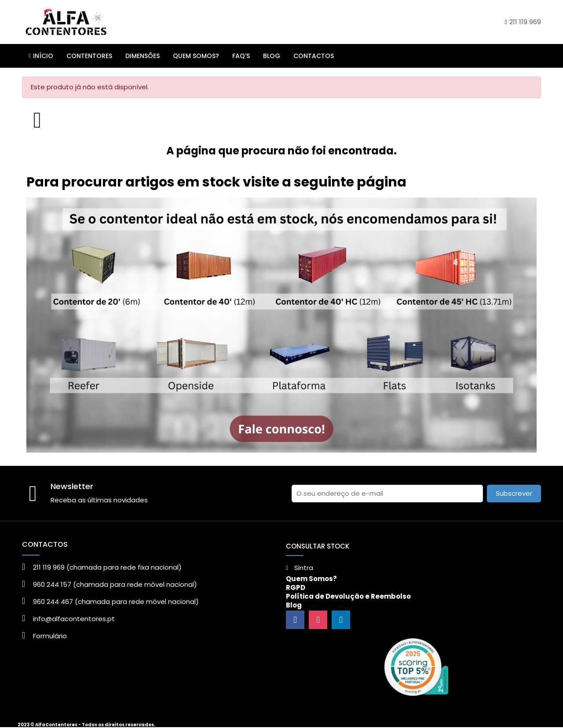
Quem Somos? (311, 579)
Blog (294, 605)
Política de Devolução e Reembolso (348, 596)
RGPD (296, 587)
